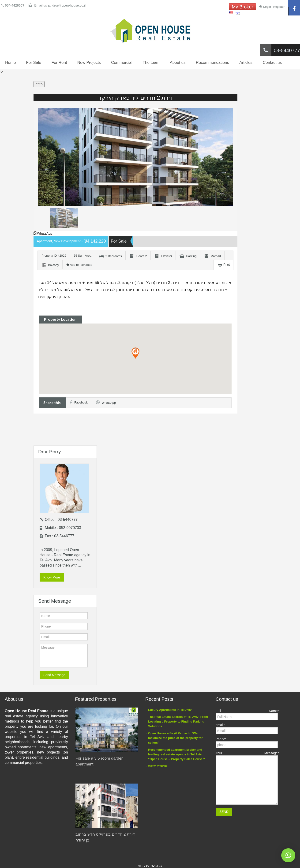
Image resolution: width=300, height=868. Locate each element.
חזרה (39, 84)
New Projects (89, 63)
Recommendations (213, 63)
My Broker (242, 7)
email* (247, 728)
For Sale (34, 63)
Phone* (247, 742)
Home (10, 63)
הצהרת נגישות (158, 766)
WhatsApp (43, 233)
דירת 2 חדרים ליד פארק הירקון (136, 98)
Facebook (79, 402)
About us (178, 63)
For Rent (59, 63)
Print (227, 265)
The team (151, 63)
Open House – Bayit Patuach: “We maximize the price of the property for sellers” (175, 738)
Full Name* (247, 714)
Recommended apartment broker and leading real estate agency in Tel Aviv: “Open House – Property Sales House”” (177, 754)
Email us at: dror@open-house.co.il (57, 5)
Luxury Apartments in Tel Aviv (170, 710)
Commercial (122, 63)
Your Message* (247, 767)
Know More (52, 577)
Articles (246, 63)
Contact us (272, 63)
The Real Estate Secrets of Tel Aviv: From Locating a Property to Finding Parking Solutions (178, 721)
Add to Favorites (79, 265)
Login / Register (272, 7)
